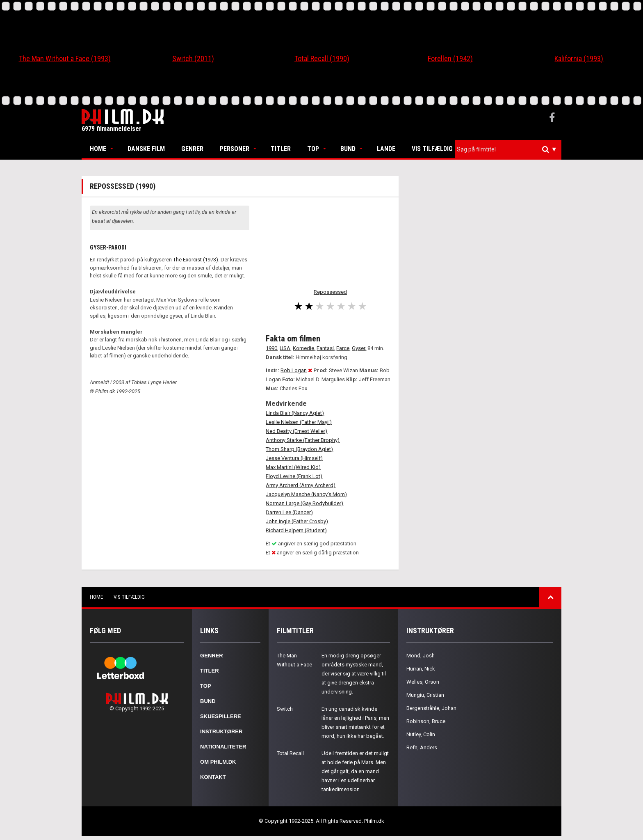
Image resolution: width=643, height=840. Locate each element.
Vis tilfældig (432, 149)
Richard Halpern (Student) (296, 530)
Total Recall (290, 753)
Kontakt (213, 777)
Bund (348, 149)
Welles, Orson (423, 682)
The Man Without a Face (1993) (65, 58)
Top (313, 149)
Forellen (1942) (450, 58)
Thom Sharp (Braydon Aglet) (299, 449)
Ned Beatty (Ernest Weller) (296, 431)
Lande (386, 149)
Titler (281, 149)
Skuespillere (221, 716)
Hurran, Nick (421, 669)
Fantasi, (326, 348)
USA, (286, 348)
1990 (271, 348)
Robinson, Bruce (426, 721)
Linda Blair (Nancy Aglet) (295, 413)
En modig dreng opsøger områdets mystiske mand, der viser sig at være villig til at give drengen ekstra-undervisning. (354, 674)
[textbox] (510, 149)
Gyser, (359, 348)
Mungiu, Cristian (425, 695)
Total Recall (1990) (322, 58)
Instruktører (221, 731)
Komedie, (304, 348)
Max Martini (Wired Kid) (293, 467)
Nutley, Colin (421, 734)
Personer (235, 149)
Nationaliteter (223, 747)
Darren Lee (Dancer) (289, 512)
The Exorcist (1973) (196, 260)
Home (98, 149)
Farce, (343, 348)
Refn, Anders (422, 747)
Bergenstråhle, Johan (431, 708)
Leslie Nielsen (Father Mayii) (299, 422)
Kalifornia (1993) (579, 58)
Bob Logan (294, 370)
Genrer (192, 149)
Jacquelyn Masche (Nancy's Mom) (306, 494)
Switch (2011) (193, 58)
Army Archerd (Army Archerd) (301, 485)
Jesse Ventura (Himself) (294, 458)
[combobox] (508, 150)
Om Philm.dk (218, 762)
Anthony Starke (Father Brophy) (303, 440)
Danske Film (146, 149)
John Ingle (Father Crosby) (297, 521)
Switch (285, 709)
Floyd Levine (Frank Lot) (294, 476)
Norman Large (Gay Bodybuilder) (304, 503)
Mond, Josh (421, 656)
